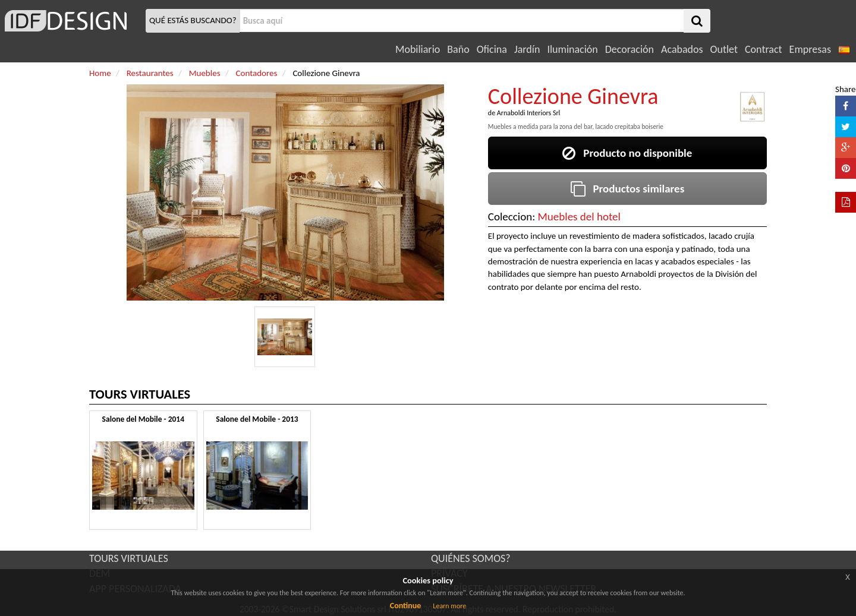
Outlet (724, 49)
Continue (406, 606)
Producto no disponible (627, 153)
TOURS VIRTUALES (129, 558)
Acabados (682, 49)
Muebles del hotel (579, 217)
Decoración (630, 49)
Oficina (492, 49)
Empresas (810, 49)
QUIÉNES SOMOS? (471, 558)
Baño (458, 49)
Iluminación (572, 49)
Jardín (527, 49)
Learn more (449, 606)
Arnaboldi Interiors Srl (529, 113)
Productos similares (628, 189)
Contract (764, 49)
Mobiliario (418, 49)
